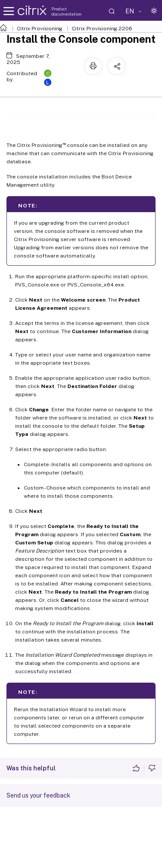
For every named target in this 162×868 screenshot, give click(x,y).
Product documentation (67, 11)
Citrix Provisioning (40, 29)
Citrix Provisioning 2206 (102, 29)
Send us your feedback (38, 795)
